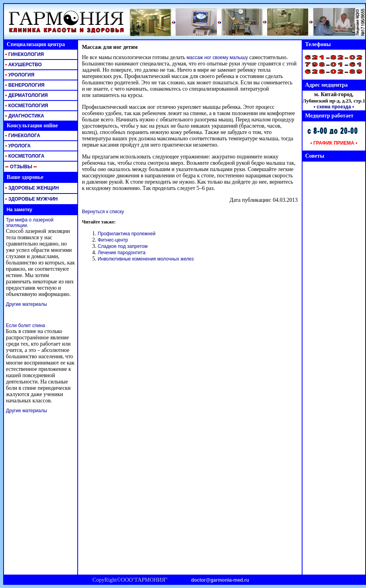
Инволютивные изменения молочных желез (146, 259)
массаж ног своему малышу (217, 58)
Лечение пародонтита (122, 253)
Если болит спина (25, 326)
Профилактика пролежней (127, 234)
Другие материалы (26, 304)
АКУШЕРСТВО (23, 65)
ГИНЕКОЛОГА (22, 136)
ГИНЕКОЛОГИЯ (24, 54)
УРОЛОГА (17, 146)
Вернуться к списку (103, 212)
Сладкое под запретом (123, 246)
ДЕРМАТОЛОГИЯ (26, 95)
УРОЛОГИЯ (19, 75)
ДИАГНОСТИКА (24, 116)
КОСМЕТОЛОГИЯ (26, 106)
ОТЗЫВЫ (20, 167)
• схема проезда (332, 107)
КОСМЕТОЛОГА (24, 156)
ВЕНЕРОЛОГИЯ (24, 85)
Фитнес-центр (113, 240)
